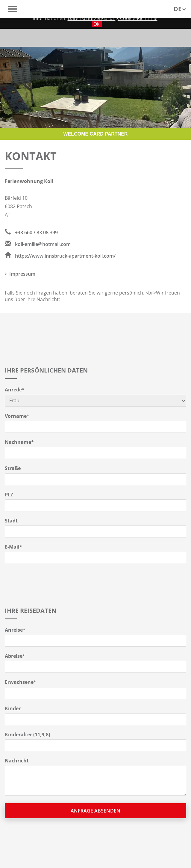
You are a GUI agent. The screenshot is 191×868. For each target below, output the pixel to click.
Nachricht (17, 761)
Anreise (15, 630)
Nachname (19, 442)
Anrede (15, 390)
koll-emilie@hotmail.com (38, 244)
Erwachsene (21, 682)
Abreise (15, 656)
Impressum (20, 274)
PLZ (9, 495)
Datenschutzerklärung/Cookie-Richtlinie (113, 18)
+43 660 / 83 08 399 (31, 232)
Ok (96, 24)
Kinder (13, 708)
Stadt (11, 521)
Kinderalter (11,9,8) (27, 735)
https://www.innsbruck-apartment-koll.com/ (60, 256)
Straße (13, 468)
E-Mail (13, 547)
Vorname (17, 416)
